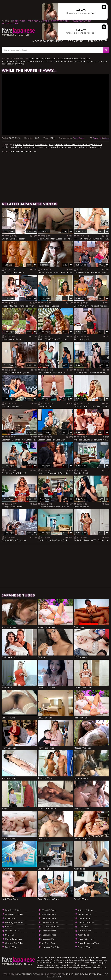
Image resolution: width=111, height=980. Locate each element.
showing (19, 64)
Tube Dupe (79, 138)
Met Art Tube (84, 914)
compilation (35, 58)
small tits (59, 144)
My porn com (49, 943)
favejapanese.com (28, 974)
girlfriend (18, 144)
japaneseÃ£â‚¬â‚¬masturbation (17, 61)
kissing (88, 144)
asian (82, 144)
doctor (87, 61)
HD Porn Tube (10, 24)
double (56, 61)
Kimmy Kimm (29, 151)
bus (98, 61)
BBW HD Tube (49, 910)
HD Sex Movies (12, 931)
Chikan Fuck (84, 918)
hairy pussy (51, 147)
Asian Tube (83, 935)
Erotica (9, 927)
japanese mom (49, 58)
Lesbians (6, 147)
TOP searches (98, 41)
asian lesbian (17, 147)
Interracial (97, 144)
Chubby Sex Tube (14, 943)
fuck (88, 58)
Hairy (51, 144)
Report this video (99, 138)
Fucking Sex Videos (14, 922)
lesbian (61, 147)
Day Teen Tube (12, 910)
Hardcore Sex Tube (51, 947)
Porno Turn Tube (14, 939)
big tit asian (63, 58)
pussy (76, 144)
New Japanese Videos (48, 41)
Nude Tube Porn (86, 939)
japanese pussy (77, 58)
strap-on (93, 147)
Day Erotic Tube (86, 922)
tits (99, 147)
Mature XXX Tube (50, 927)
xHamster (44, 231)
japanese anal (76, 61)
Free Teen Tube (49, 914)
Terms (69, 974)
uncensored (47, 61)
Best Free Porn (60, 21)
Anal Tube (10, 918)
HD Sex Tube (18, 21)
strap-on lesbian (80, 147)
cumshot (65, 61)
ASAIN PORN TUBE (81, 21)
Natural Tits (28, 144)
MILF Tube (10, 935)
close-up (28, 147)
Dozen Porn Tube (14, 914)
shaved (68, 147)
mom (93, 61)
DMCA (98, 974)
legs (4, 64)
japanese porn (49, 931)
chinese (37, 61)
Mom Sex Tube (49, 918)
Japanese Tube (49, 935)
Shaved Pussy (41, 144)
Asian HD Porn (85, 910)
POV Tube (83, 927)
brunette (68, 144)
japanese (10, 64)
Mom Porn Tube (50, 922)
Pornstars (76, 41)
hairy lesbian (39, 147)
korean (104, 61)
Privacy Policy (84, 974)
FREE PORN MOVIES (38, 21)
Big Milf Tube (12, 947)
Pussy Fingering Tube (89, 943)
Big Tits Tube (84, 931)
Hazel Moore (16, 151)
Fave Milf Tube (85, 947)
